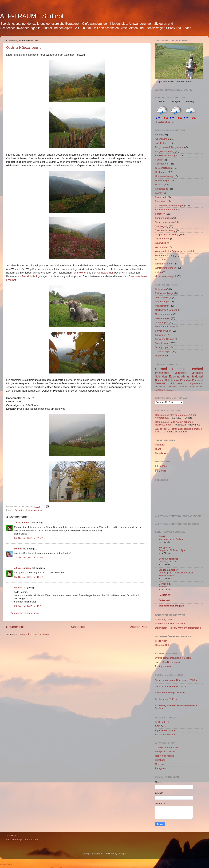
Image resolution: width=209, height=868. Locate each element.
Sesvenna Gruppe (165, 339)
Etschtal (196, 369)
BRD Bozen (161, 726)
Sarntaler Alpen (163, 331)
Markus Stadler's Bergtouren (170, 624)
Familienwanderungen (167, 156)
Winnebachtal (196, 387)
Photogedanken (163, 666)
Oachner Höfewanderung (24, 48)
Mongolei (160, 445)
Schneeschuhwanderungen (169, 205)
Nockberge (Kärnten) (166, 310)
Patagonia (160, 768)
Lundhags (160, 760)
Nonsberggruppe (164, 314)
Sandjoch (163, 587)
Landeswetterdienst (166, 122)
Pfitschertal (177, 383)
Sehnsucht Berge (168, 559)
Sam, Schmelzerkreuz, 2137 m (171, 686)
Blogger (122, 854)
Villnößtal (180, 373)
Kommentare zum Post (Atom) (35, 634)
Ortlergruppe (162, 322)
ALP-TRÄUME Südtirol (32, 16)
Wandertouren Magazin (172, 606)
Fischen (159, 160)
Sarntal (161, 369)
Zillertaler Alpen (163, 351)
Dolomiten (20, 510)
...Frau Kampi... (23, 523)
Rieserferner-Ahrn (164, 327)
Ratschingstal (172, 380)
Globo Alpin (161, 641)
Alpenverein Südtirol (166, 730)
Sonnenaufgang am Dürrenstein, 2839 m (176, 680)
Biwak (162, 536)
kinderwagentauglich (166, 276)
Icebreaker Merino (165, 756)
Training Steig (162, 239)
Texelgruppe (161, 347)
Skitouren (160, 214)
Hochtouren (161, 172)
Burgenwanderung (165, 151)
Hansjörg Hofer (163, 645)
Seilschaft (164, 600)
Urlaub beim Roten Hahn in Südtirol (173, 658)
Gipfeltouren (161, 164)
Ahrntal (186, 376)
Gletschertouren (163, 168)
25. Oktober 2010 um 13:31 (28, 606)
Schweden (161, 335)
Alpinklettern (161, 143)
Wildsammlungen (164, 264)
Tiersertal (160, 383)
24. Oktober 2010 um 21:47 (28, 538)
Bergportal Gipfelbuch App (172, 550)
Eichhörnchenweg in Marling (170, 693)
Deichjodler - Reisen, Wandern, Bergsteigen (178, 628)
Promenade (161, 197)
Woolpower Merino (165, 752)
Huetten (159, 185)
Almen (158, 135)
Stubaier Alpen (163, 343)
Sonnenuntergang (164, 222)
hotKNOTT (165, 595)
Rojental (173, 387)
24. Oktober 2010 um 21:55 (28, 558)
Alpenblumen (162, 139)
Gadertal (160, 380)
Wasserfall (161, 260)
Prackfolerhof (29, 276)
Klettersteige (162, 189)
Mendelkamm (162, 306)
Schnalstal (162, 376)
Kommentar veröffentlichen (25, 613)
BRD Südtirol (162, 722)
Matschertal (161, 387)
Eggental (175, 376)
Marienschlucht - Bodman (171, 539)
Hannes (163, 466)
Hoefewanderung (35, 510)
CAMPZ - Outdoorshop (167, 748)
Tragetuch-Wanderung (167, 234)
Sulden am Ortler (168, 570)
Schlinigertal (169, 390)
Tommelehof (79, 273)
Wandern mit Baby (165, 255)
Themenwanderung (165, 230)
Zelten (158, 272)
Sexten (184, 387)
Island (158, 449)
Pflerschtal (186, 380)
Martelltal (197, 373)
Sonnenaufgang (163, 218)
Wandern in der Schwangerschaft (172, 251)
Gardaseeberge (163, 297)
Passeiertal (162, 373)
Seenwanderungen (165, 210)
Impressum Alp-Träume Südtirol (23, 840)
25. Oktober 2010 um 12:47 (28, 577)
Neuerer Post (16, 627)
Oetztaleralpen (163, 318)
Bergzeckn (165, 584)
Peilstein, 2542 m (167, 562)
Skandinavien (162, 453)
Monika (18, 549)
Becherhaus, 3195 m (166, 699)
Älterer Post (139, 627)
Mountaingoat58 (163, 619)
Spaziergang (162, 226)
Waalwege (161, 243)
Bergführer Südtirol (165, 735)
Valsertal (159, 390)
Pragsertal (198, 380)
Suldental (197, 376)
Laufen (159, 193)
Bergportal (165, 547)
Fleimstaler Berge (164, 293)
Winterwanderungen (166, 268)
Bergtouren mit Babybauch (169, 147)
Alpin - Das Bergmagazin (168, 662)
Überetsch (160, 356)
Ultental (178, 369)
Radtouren (161, 201)
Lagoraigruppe (163, 302)
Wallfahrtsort (162, 247)
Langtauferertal (196, 383)
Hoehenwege (162, 180)
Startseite (78, 627)
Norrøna (159, 764)
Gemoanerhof (105, 273)
